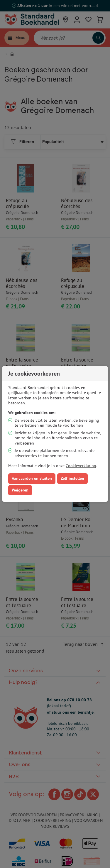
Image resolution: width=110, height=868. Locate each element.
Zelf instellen (72, 478)
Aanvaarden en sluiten (32, 478)
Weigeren (20, 490)
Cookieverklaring (81, 466)
